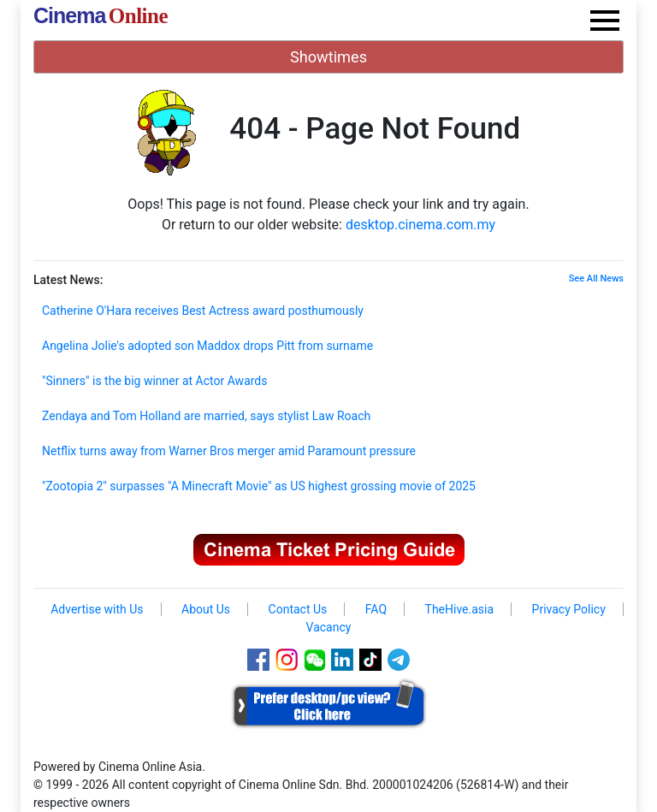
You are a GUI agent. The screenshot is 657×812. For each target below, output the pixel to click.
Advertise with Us (97, 609)
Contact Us (298, 609)
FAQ (376, 609)
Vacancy (329, 627)
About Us (206, 609)
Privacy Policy (569, 609)
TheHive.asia (460, 609)
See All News (596, 279)
